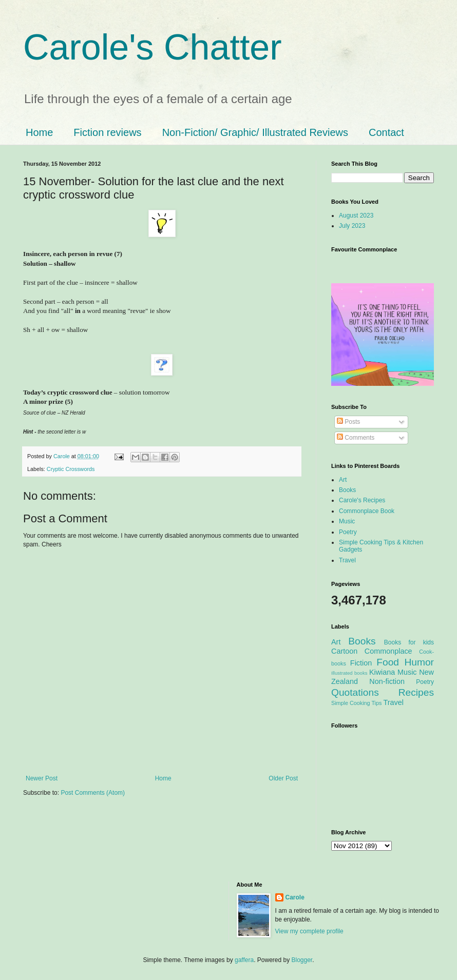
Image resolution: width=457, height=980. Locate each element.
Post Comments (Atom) (93, 793)
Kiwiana (382, 672)
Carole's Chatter (153, 47)
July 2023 (352, 226)
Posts (348, 422)
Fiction (361, 663)
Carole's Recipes (362, 500)
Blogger (302, 960)
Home (39, 132)
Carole (62, 456)
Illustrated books (349, 673)
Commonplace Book (367, 511)
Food (388, 662)
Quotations (355, 692)
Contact (386, 132)
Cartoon (344, 651)
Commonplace (388, 651)
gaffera (244, 960)
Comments (356, 438)
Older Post (283, 778)
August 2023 (356, 215)
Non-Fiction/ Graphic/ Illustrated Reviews (255, 132)
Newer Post (42, 778)
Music (347, 521)
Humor (419, 662)
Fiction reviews (107, 132)
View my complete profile (309, 931)
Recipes (416, 692)
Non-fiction (387, 681)
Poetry (348, 532)
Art (343, 480)
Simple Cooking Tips (356, 703)
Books (347, 490)
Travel (347, 560)
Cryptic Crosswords (71, 469)
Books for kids (409, 642)
